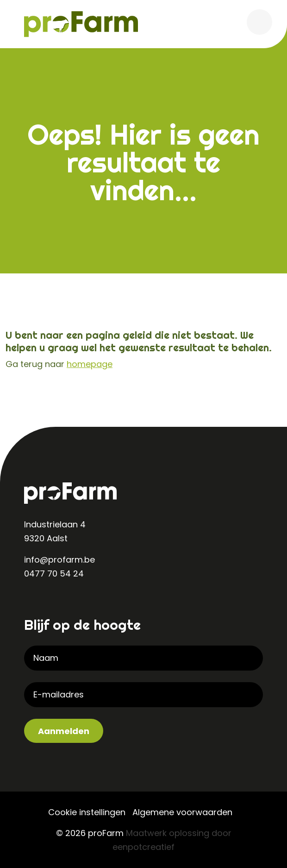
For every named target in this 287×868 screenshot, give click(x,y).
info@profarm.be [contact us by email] (59, 560)
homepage (90, 364)
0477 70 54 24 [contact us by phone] (54, 573)
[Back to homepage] (81, 23)
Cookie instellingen (87, 812)
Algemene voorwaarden (182, 812)
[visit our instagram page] (52, 604)
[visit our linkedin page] (33, 604)
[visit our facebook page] (70, 604)
